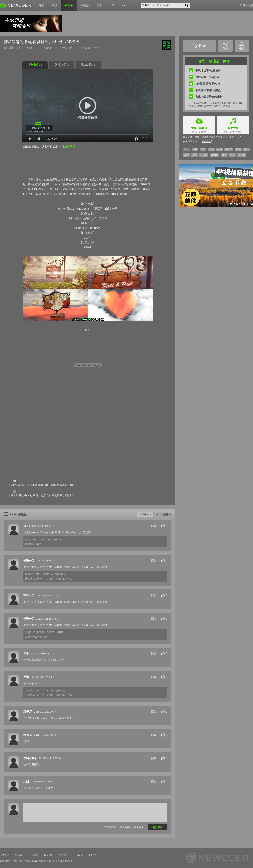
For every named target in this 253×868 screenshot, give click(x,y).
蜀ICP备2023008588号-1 (59, 861)
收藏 (200, 46)
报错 (242, 46)
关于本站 (5, 855)
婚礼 (195, 149)
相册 (232, 155)
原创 (54, 5)
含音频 (242, 155)
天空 (186, 155)
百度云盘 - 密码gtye (204, 77)
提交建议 (49, 855)
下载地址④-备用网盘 (205, 90)
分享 (225, 46)
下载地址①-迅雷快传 (205, 70)
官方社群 (34, 855)
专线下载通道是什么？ (206, 137)
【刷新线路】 (70, 146)
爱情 (211, 149)
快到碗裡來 (30, 758)
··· (125, 5)
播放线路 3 (88, 65)
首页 (41, 5)
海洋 (246, 149)
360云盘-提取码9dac (205, 84)
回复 (154, 526)
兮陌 (26, 677)
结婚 (220, 149)
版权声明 (93, 855)
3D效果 (215, 155)
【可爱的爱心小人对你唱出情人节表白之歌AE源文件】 (41, 495)
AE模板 (29, 48)
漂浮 (194, 155)
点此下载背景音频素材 (206, 97)
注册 (250, 5)
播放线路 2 (62, 65)
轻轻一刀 (29, 561)
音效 (112, 5)
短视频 (85, 5)
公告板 (204, 155)
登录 (243, 5)
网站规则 (19, 855)
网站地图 (63, 855)
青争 (26, 653)
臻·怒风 (28, 712)
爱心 (238, 149)
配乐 (99, 5)
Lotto (27, 526)
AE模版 (69, 5)
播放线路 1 (35, 65)
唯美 (224, 155)
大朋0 (27, 782)
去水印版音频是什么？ (230, 137)
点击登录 (139, 827)
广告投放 (78, 855)
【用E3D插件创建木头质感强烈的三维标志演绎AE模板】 (42, 485)
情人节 (229, 149)
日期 (203, 149)
